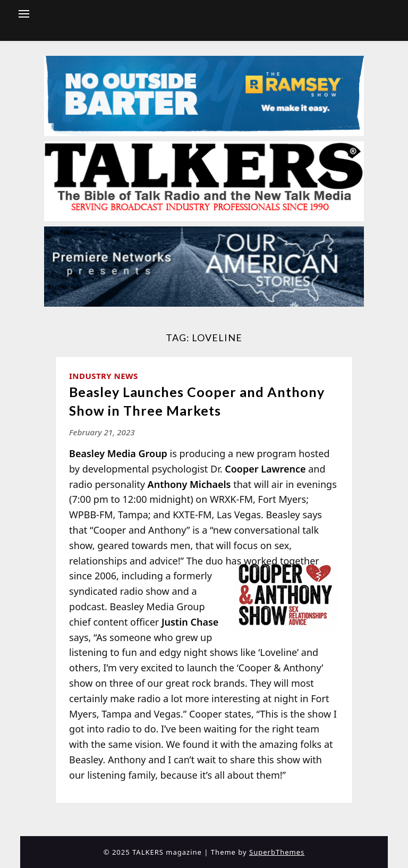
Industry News (104, 376)
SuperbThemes (277, 852)
